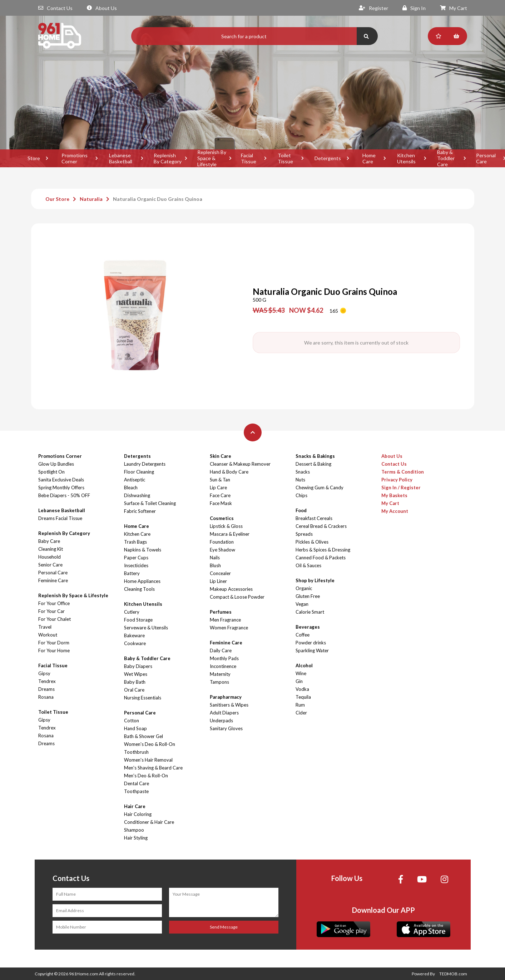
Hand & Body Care (229, 472)
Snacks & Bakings (315, 456)
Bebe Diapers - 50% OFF (64, 495)
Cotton (132, 721)
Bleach (131, 487)
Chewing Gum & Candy (320, 487)
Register (373, 8)
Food (301, 510)
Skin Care (221, 456)
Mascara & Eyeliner (230, 534)
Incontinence (223, 666)
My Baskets (394, 495)
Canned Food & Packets (321, 558)
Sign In (414, 8)
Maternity (220, 674)
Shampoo (134, 830)
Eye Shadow (222, 550)
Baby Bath (135, 682)
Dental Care (137, 783)
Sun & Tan (220, 480)
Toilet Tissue (285, 158)
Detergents (328, 158)
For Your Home (54, 650)
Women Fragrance (229, 628)
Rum (300, 705)
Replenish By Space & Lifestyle (212, 158)
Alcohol (304, 665)
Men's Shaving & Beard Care (153, 768)
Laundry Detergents (145, 464)
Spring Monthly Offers (61, 487)
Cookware (135, 643)
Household (49, 557)
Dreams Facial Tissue (60, 518)
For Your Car (51, 611)
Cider (301, 713)
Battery (132, 573)
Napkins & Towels (143, 550)
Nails (215, 558)
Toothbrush (136, 752)
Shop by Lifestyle (315, 580)
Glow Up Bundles (56, 464)
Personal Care (53, 573)
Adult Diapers (224, 713)
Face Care (220, 495)
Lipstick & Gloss (226, 526)
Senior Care (50, 565)
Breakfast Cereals (314, 518)
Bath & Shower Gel (143, 736)
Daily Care (221, 650)
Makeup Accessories (231, 589)
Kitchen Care (137, 534)
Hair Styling (136, 838)
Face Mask (221, 503)
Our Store (57, 199)
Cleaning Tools (139, 589)
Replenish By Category (168, 158)
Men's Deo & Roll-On (146, 776)
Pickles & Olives (312, 542)
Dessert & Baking (313, 464)
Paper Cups (136, 558)
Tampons (219, 682)
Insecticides (136, 565)
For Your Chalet (55, 619)
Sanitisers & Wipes (229, 705)
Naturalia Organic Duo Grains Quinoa (158, 199)
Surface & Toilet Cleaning (150, 503)
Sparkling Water (312, 650)
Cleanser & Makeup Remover (240, 464)
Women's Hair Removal (148, 760)
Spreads (304, 534)
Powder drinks (311, 643)
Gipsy (44, 673)
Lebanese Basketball (121, 158)
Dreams (46, 689)
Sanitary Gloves (226, 728)
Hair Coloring (138, 814)
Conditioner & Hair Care (149, 822)
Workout (48, 635)
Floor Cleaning (139, 472)
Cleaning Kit (51, 549)
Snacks (303, 472)
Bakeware (134, 635)
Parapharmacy (226, 697)
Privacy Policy (397, 480)
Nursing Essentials (143, 698)
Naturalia (91, 199)
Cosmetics (222, 518)
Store (34, 158)
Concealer (220, 573)
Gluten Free (308, 596)
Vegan (302, 604)
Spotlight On (51, 472)
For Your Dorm (54, 643)
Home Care (369, 158)
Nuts (300, 480)
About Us (102, 8)
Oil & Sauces (308, 565)
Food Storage (138, 620)
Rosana (46, 697)
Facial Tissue (249, 158)
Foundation (222, 542)
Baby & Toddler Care (446, 158)
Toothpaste (136, 791)
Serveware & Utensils (146, 628)
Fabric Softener (140, 511)
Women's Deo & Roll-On (150, 744)
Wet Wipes (136, 674)
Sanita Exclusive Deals (61, 480)
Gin (299, 681)
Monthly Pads (224, 658)
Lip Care (218, 487)
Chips (301, 495)
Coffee (303, 635)
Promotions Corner (75, 158)
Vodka (302, 689)
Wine (301, 673)
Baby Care (49, 541)
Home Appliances (142, 581)
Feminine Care (53, 580)
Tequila (303, 697)
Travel (45, 627)
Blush (215, 565)
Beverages (308, 627)
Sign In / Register (401, 487)
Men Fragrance (225, 620)
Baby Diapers (138, 666)
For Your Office (54, 603)
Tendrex (47, 681)
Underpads (221, 721)
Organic (304, 588)
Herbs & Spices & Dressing (323, 550)
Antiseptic (135, 480)
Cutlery (132, 612)
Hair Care (135, 806)
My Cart (454, 8)
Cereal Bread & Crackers (321, 526)
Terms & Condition (403, 472)
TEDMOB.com (453, 974)
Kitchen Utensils (406, 158)
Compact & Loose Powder (237, 597)
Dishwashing (137, 495)
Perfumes (221, 612)
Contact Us (55, 8)
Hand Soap (135, 728)
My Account (395, 511)
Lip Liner (218, 581)
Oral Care (134, 690)
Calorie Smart (310, 612)
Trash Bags (135, 542)
